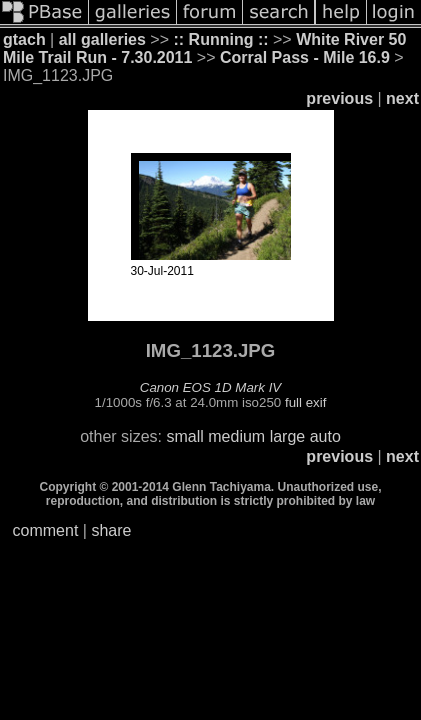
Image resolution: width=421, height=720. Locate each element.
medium (236, 436)
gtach (24, 39)
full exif (305, 402)
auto (325, 436)
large (288, 436)
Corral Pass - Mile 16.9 (305, 57)
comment (46, 530)
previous (339, 98)
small (184, 436)
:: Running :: (220, 39)
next (402, 98)
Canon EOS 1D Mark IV (210, 387)
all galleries (102, 39)
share (111, 530)
